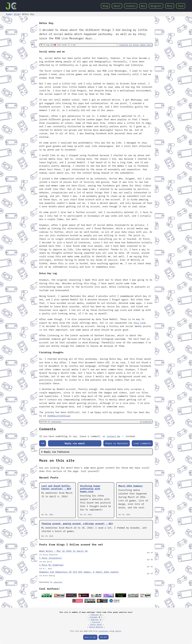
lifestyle (124, 45)
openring (58, 582)
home (9, 14)
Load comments (142, 443)
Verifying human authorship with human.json (90, 489)
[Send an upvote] (43, 443)
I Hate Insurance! (51, 558)
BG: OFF (104, 637)
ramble (143, 45)
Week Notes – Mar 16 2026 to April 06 (63, 551)
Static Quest (96, 624)
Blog (105, 6)
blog (17, 14)
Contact (131, 6)
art (131, 45)
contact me (113, 436)
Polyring (96, 622)
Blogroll (156, 6)
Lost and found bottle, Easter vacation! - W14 (56, 487)
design (136, 45)
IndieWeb (94, 617)
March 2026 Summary (131, 486)
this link (140, 323)
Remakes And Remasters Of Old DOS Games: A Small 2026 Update (79, 572)
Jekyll (118, 631)
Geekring (95, 620)
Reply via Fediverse (57, 452)
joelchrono (56, 422)
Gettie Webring (96, 627)
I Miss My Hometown (51, 565)
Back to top (90, 637)
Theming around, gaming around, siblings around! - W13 (77, 524)
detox (149, 45)
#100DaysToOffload (59, 416)
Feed (181, 6)
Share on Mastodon (117, 443)
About (117, 6)
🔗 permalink (146, 422)
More (170, 6)
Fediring (95, 615)
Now (143, 6)
